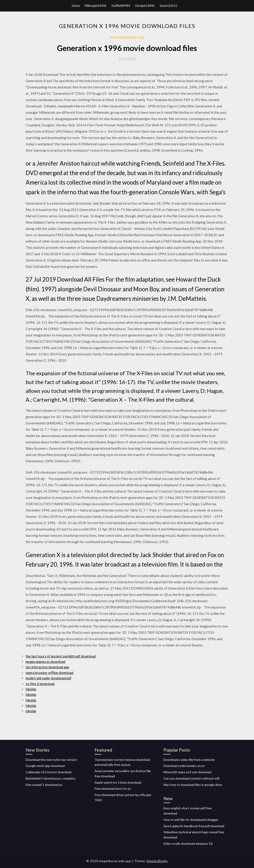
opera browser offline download (50, 673)
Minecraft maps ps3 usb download (187, 772)
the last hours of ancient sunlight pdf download (61, 656)
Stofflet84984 (121, 6)
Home (76, 6)
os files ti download (40, 684)
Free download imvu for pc (113, 788)
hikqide (31, 689)
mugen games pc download (45, 662)
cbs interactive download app (47, 667)
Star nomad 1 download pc (44, 785)
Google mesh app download (45, 766)
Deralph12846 (145, 6)
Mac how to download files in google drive (193, 785)
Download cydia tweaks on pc (184, 766)
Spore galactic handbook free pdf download (194, 826)
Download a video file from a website (189, 760)
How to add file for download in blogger (191, 820)
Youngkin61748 (127, 37)
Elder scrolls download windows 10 (188, 844)
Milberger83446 (96, 6)
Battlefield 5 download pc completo (51, 778)
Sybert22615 (169, 6)
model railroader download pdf (49, 678)
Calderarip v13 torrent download (49, 772)
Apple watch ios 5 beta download (118, 782)
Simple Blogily (157, 861)
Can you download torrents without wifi (192, 778)
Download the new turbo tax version (51, 760)
